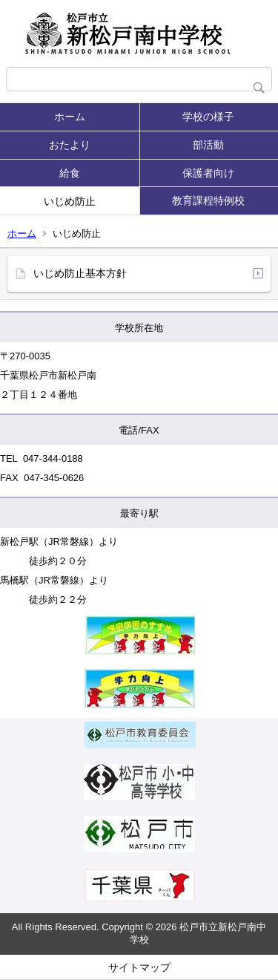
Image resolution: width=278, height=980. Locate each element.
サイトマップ (139, 967)
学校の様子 (208, 117)
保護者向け (208, 173)
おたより (70, 145)
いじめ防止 (70, 201)
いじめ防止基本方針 (80, 273)
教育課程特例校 (208, 200)
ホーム (70, 117)
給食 (70, 173)
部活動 (208, 145)
